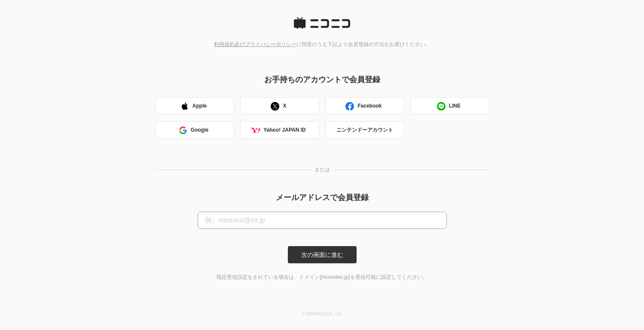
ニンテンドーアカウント (365, 130)
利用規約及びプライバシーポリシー (255, 44)
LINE (448, 107)
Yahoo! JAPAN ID (278, 131)
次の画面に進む (322, 255)
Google (193, 131)
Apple (193, 107)
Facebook (363, 107)
